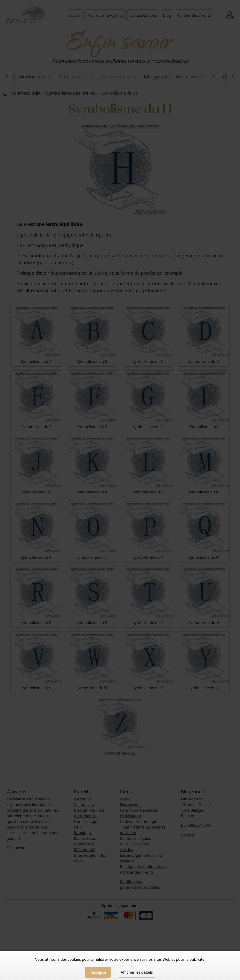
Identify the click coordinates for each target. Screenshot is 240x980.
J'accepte (98, 972)
